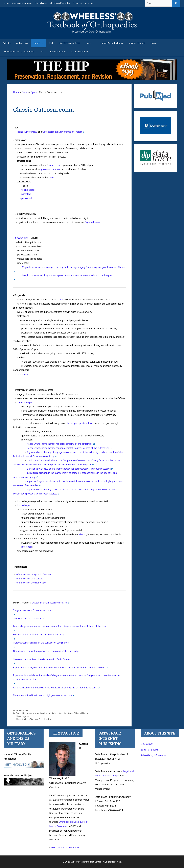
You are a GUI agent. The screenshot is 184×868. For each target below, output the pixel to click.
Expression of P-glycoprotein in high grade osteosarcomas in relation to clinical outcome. (60, 668)
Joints (92, 43)
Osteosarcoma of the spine (28, 618)
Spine (25, 710)
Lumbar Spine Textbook (112, 43)
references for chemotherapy (31, 583)
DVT (51, 43)
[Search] (176, 3)
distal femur (54, 165)
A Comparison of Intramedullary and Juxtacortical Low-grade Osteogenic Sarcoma (56, 688)
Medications (46, 713)
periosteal (27, 198)
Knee (37, 713)
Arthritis (7, 43)
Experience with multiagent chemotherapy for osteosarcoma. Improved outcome (70, 469)
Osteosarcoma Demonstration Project (63, 132)
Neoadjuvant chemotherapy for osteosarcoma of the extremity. (61, 444)
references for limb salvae (29, 579)
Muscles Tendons (137, 43)
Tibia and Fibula (81, 713)
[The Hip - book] (92, 79)
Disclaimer (147, 744)
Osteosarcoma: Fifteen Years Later (51, 603)
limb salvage (23, 505)
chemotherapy (24, 402)
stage (61, 300)
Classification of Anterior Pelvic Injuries (33, 719)
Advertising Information (22, 3)
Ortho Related (81, 52)
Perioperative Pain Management (18, 52)
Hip (24, 713)
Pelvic (55, 713)
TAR (41, 52)
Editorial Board (41, 3)
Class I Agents (22, 716)
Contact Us (77, 3)
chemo (83, 534)
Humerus (30, 713)
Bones (40, 43)
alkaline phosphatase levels (80, 423)
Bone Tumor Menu (27, 132)
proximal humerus (51, 169)
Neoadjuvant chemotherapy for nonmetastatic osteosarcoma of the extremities (69, 448)
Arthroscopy (22, 43)
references (22, 374)
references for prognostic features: (34, 574)
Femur (19, 713)
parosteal (26, 194)
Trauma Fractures (57, 52)
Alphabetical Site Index (60, 3)
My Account (90, 3)
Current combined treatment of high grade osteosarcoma (44, 695)
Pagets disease (93, 222)
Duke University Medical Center (86, 862)
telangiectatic (28, 190)
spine (51, 177)
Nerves (154, 43)
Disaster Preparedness (70, 43)
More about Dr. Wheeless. (66, 847)
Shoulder (62, 713)
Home (6, 3)
